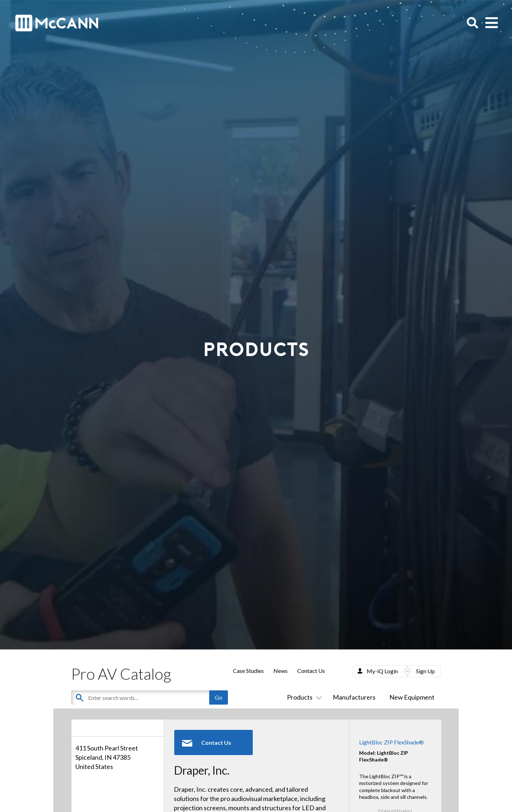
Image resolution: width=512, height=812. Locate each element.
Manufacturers (354, 697)
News (281, 671)
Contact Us (311, 671)
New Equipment (412, 697)
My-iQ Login (382, 671)
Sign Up (425, 671)
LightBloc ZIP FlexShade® (391, 742)
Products (303, 697)
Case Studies (248, 671)
